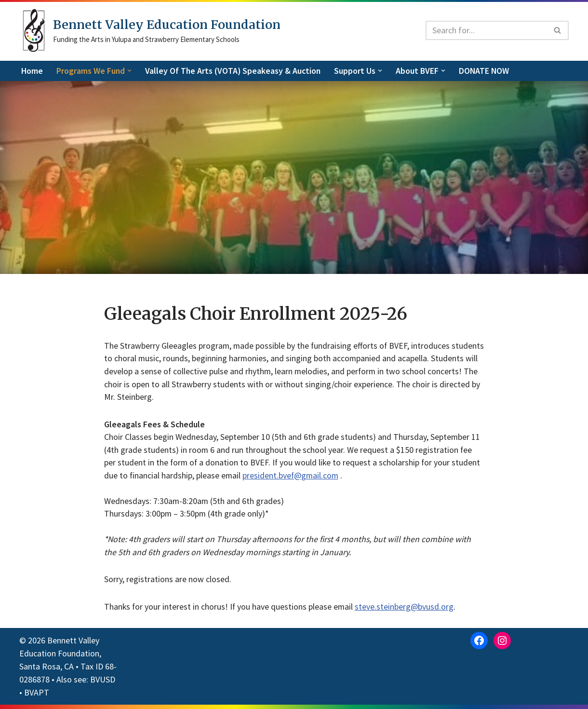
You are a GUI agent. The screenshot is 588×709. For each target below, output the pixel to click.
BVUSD (103, 684)
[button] (130, 71)
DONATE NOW (488, 71)
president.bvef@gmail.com (292, 478)
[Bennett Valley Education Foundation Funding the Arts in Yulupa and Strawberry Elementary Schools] (150, 30)
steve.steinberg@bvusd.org (406, 611)
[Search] (486, 30)
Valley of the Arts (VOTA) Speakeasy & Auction (235, 71)
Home (32, 71)
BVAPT (37, 697)
